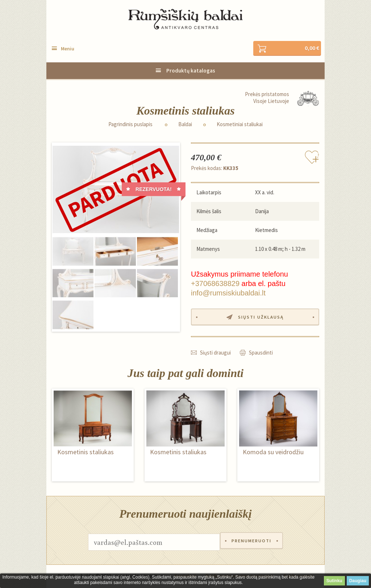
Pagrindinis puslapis (130, 125)
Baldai (185, 125)
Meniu (68, 49)
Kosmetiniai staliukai (240, 125)
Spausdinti (261, 354)
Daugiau (358, 581)
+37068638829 (215, 284)
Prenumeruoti (251, 543)
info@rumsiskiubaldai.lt (228, 293)
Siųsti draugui (215, 354)
